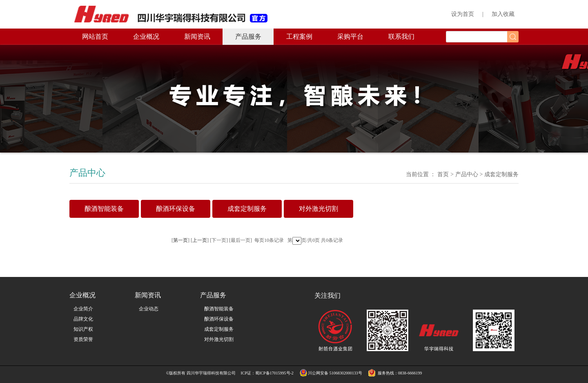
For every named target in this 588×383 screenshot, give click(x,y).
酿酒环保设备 (219, 319)
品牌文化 (83, 319)
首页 (443, 174)
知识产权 (83, 329)
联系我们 (401, 37)
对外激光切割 (219, 339)
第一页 (180, 240)
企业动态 (149, 309)
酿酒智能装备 (219, 309)
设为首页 (463, 14)
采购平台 (350, 37)
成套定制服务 (219, 329)
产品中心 (467, 174)
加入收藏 (503, 14)
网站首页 (95, 37)
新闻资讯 (197, 37)
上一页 (200, 240)
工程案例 (299, 37)
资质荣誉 (83, 339)
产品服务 (248, 37)
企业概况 (146, 37)
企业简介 (83, 309)
